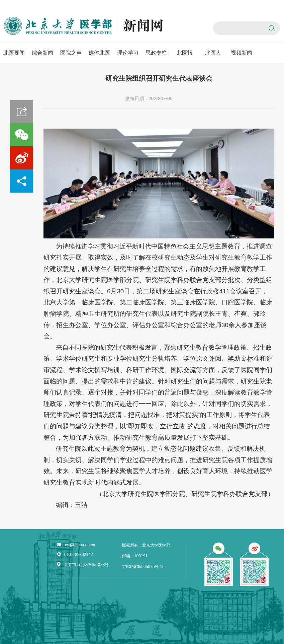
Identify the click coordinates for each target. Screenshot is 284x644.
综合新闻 (42, 53)
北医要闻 (14, 53)
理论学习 (128, 53)
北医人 (213, 53)
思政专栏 (156, 53)
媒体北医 (99, 53)
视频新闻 (242, 53)
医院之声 (71, 53)
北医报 (185, 53)
